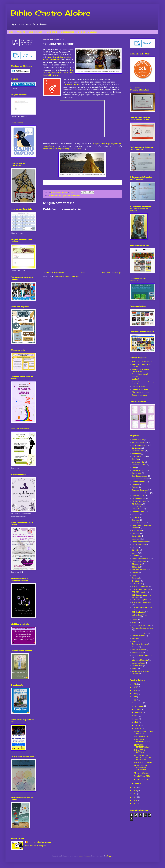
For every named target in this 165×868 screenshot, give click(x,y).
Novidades (136, 581)
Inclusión (136, 539)
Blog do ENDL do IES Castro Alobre (140, 370)
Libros (135, 553)
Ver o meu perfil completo (36, 846)
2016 (135, 800)
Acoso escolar (138, 440)
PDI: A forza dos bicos (141, 589)
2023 (135, 694)
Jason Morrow (84, 856)
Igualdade (66, 196)
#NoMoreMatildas (142, 773)
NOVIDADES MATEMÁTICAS (142, 741)
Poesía (135, 620)
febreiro (138, 728)
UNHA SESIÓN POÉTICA (140, 751)
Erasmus (136, 520)
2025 (135, 687)
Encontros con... (139, 512)
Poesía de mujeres (139, 395)
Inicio (11, 32)
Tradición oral (138, 652)
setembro (139, 712)
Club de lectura (35, 32)
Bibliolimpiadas (68, 32)
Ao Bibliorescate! (139, 442)
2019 (135, 791)
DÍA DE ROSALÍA (141, 736)
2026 (135, 684)
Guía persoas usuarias (88, 32)
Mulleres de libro (139, 570)
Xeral (134, 669)
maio (137, 719)
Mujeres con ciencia (140, 392)
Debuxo (135, 487)
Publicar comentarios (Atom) (67, 276)
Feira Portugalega (139, 523)
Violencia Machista (140, 660)
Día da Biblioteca (139, 498)
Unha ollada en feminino (142, 655)
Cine (134, 468)
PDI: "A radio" (137, 584)
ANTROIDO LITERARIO (144, 762)
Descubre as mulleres (141, 493)
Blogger (109, 856)
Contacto (21, 32)
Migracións (137, 564)
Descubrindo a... (139, 496)
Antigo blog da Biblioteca (142, 362)
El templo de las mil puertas (140, 375)
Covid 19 (136, 484)
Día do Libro (137, 504)
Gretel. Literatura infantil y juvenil (143, 383)
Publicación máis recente (54, 272)
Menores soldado (139, 561)
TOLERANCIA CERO (142, 776)
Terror (135, 647)
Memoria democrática (141, 559)
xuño (137, 716)
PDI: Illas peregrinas (140, 600)
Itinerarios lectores (140, 542)
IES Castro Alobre (139, 386)
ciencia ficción (138, 462)
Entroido (136, 514)
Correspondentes (139, 482)
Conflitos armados (140, 476)
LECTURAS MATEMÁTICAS (142, 746)
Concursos (137, 473)
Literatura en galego (140, 389)
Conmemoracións (56, 196)
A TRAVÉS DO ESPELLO (144, 779)
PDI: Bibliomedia (139, 592)
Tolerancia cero (72, 84)
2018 (135, 794)
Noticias (135, 578)
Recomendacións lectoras (143, 628)
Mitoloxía (136, 567)
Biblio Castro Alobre (51, 13)
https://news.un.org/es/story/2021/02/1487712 (64, 149)
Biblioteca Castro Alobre (39, 842)
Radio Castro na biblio (141, 625)
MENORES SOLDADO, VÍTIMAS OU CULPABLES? (143, 768)
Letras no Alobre (139, 544)
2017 (135, 797)
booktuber (136, 454)
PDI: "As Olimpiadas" (140, 586)
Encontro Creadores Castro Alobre (140, 508)
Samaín (135, 638)
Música (135, 572)
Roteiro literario (139, 636)
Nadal (134, 575)
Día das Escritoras (139, 501)
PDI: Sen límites (138, 612)
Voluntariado (137, 666)
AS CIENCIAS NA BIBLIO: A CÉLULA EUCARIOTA (143, 757)
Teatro (135, 641)
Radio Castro (52, 32)
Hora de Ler (137, 530)
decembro (139, 703)
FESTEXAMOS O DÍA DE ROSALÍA (144, 732)
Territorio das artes (140, 644)
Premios (135, 622)
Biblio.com (136, 448)
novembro (139, 706)
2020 (135, 787)
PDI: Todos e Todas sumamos (140, 616)
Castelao (135, 459)
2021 (135, 700)
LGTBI (135, 547)
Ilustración (137, 536)
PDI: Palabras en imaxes (141, 603)
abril (137, 722)
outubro (138, 709)
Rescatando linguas (140, 633)
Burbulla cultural (139, 456)
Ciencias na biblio (139, 465)
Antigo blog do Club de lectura (141, 366)
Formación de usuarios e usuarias (142, 527)
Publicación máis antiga (111, 272)
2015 (135, 803)
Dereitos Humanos (140, 490)
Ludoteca (136, 556)
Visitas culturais (139, 663)
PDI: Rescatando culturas (142, 607)
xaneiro (138, 783)
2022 (135, 697)
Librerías (136, 550)
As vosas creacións (140, 445)
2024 (135, 690)
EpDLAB (135, 379)
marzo (137, 725)
